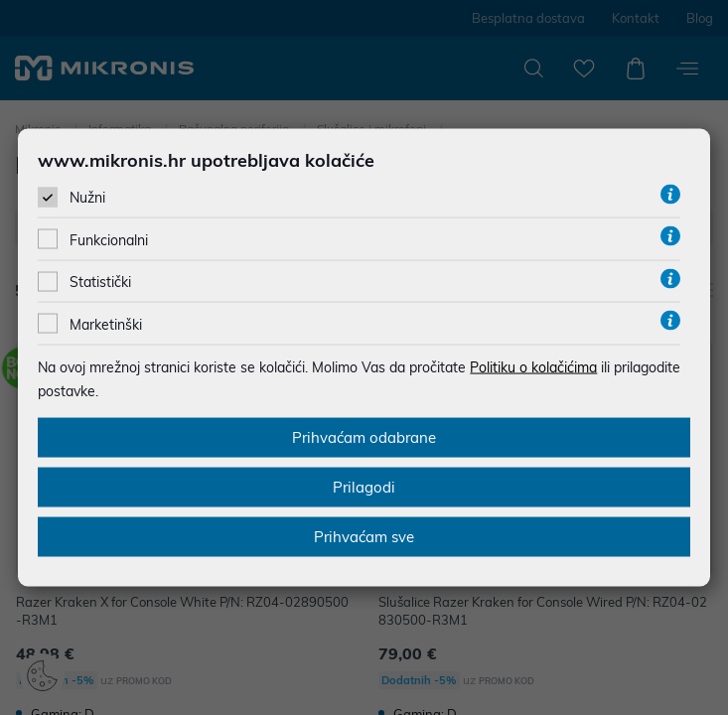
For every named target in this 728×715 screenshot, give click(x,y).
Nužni (87, 198)
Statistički (100, 282)
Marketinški (106, 324)
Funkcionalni (109, 240)
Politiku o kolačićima (533, 366)
